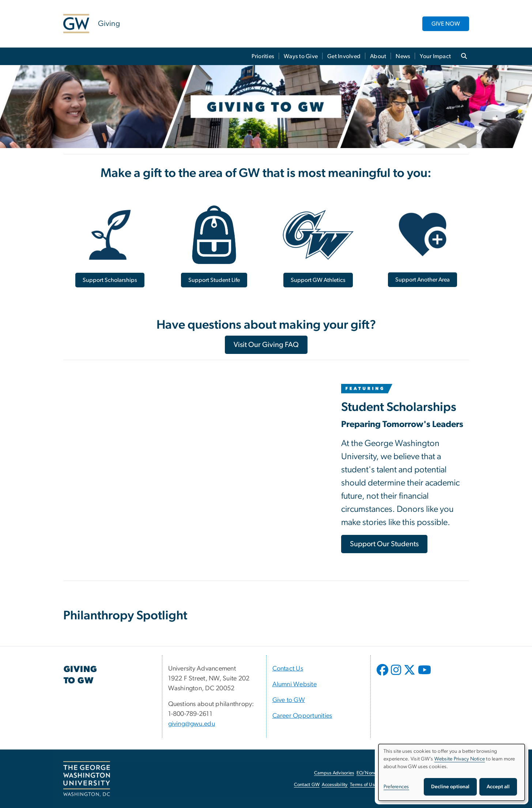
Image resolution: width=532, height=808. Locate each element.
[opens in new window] (383, 675)
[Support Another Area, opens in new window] (422, 280)
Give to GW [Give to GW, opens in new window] (289, 700)
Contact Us (288, 669)
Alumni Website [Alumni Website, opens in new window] (295, 684)
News (403, 56)
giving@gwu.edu (192, 724)
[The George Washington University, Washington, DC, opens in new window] (87, 779)
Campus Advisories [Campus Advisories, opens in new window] (334, 773)
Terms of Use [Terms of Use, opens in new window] (363, 785)
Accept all (498, 787)
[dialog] (452, 772)
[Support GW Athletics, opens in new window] (318, 280)
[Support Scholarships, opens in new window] (110, 280)
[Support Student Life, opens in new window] (214, 280)
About (378, 56)
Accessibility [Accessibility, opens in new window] (335, 785)
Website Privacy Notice (460, 759)
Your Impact (435, 56)
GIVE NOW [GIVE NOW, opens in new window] (446, 24)
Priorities (263, 56)
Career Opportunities (302, 716)
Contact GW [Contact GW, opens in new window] (307, 785)
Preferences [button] (396, 787)
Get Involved (344, 56)
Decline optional (450, 787)
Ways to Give (301, 56)
